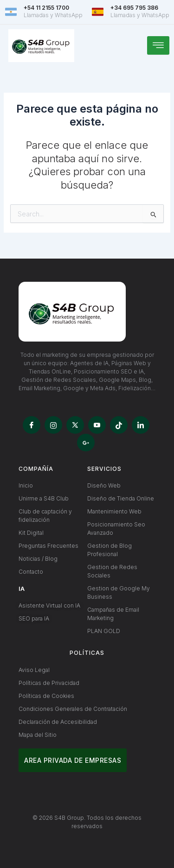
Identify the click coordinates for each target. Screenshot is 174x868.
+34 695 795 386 (134, 8)
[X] (75, 425)
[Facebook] (32, 425)
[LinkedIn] (141, 425)
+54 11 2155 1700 (46, 8)
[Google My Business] (86, 443)
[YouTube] (97, 425)
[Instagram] (53, 425)
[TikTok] (119, 425)
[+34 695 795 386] (98, 12)
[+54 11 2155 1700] (11, 12)
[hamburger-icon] (158, 45)
